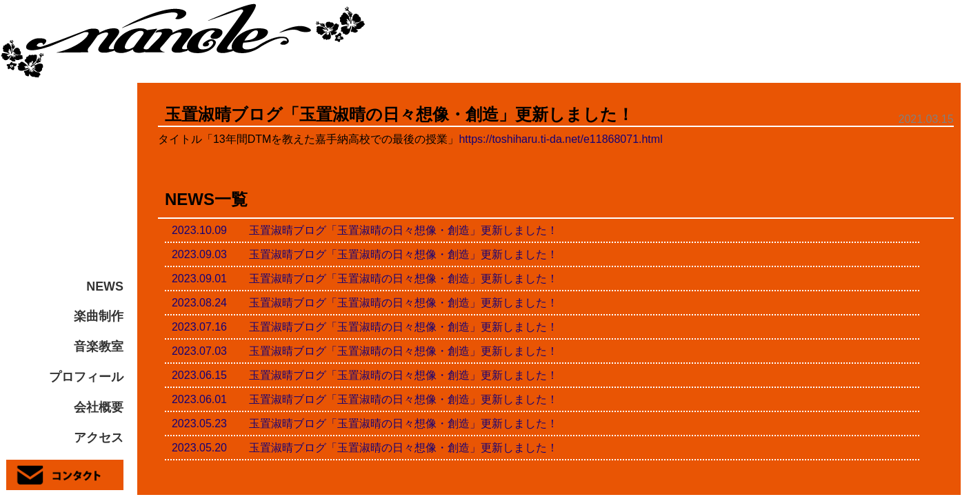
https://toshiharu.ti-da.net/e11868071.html (560, 139)
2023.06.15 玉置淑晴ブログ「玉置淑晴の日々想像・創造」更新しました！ (365, 375)
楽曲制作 (99, 316)
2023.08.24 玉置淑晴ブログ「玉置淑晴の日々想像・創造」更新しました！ (365, 303)
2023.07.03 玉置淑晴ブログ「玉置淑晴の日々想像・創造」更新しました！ (365, 351)
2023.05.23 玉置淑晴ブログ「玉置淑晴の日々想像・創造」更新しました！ (365, 423)
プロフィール (86, 377)
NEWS (105, 286)
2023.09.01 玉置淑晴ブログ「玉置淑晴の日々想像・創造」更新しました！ (365, 279)
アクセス (99, 438)
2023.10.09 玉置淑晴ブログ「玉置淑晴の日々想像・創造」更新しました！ (365, 230)
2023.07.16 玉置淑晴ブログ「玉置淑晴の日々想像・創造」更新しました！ (365, 327)
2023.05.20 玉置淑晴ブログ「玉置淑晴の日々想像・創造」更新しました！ (365, 448)
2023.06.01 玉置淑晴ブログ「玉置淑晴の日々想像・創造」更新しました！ (365, 399)
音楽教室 (99, 347)
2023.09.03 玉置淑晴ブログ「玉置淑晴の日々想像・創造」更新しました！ (365, 254)
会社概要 (99, 407)
